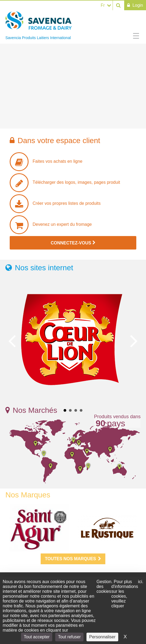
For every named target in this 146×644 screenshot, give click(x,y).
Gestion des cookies (104, 586)
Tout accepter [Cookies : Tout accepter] (37, 637)
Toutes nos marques (73, 559)
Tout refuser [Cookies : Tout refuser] (69, 637)
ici (140, 582)
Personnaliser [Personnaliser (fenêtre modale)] (102, 637)
